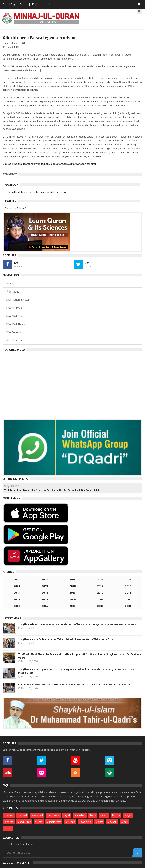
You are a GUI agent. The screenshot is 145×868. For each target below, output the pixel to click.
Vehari (124, 822)
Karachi (104, 815)
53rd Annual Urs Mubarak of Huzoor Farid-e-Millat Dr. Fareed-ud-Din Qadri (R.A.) (51, 490)
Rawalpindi (85, 822)
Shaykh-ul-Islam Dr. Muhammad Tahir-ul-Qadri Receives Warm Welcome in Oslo (66, 639)
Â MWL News (15, 316)
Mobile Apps (11, 498)
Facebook (11, 184)
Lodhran (9, 822)
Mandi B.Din (24, 822)
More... (8, 828)
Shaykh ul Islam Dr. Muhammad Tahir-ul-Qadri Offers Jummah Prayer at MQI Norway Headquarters (77, 624)
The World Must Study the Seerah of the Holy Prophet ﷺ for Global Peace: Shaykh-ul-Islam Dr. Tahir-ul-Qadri (80, 656)
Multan (39, 822)
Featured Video (14, 350)
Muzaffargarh (54, 822)
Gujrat (67, 815)
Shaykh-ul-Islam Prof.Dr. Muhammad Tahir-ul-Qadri (37, 192)
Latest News (12, 618)
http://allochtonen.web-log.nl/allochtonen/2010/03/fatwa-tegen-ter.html (55, 164)
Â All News (14, 308)
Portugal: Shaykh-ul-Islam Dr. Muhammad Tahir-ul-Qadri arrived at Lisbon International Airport (75, 684)
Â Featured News (18, 300)
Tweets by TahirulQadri (18, 208)
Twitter (10, 201)
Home (11, 283)
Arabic (23, 4)
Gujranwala (53, 815)
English (36, 4)
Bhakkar (9, 815)
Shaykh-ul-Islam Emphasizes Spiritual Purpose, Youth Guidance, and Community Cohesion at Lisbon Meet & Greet (77, 671)
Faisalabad (37, 815)
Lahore (116, 815)
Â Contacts (14, 332)
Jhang (93, 815)
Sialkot (99, 822)
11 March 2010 (18, 43)
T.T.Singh (112, 822)
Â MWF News (15, 324)
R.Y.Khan (70, 822)
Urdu (49, 4)
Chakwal (22, 815)
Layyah (128, 815)
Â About (12, 292)
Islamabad (80, 815)
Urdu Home (14, 340)
